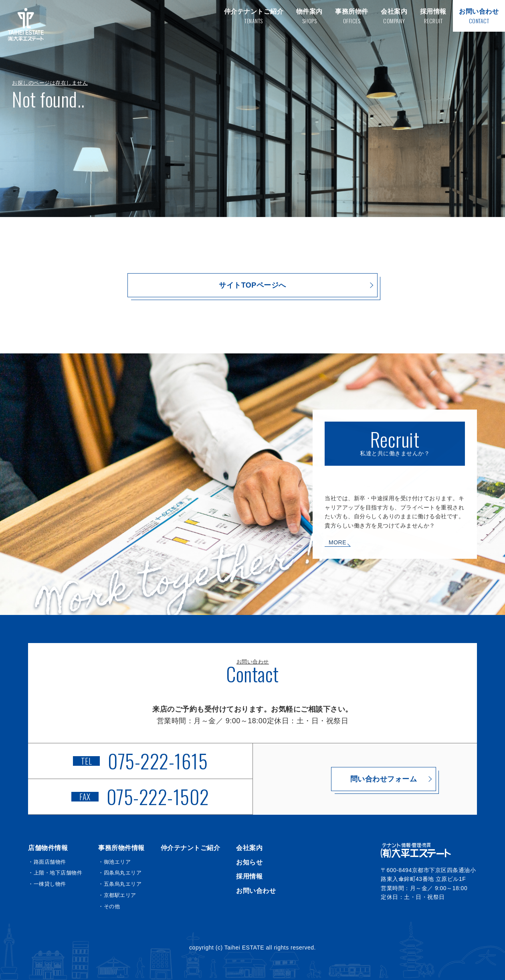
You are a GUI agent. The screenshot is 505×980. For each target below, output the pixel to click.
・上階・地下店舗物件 (55, 873)
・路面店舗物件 (47, 862)
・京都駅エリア (117, 895)
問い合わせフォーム (365, 779)
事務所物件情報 (121, 848)
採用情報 (249, 876)
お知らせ (249, 862)
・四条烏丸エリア (120, 873)
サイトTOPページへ (252, 285)
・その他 (109, 906)
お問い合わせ (256, 891)
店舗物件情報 (48, 848)
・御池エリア (114, 862)
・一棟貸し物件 (47, 884)
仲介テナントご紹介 (191, 848)
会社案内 (249, 848)
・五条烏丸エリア (120, 884)
